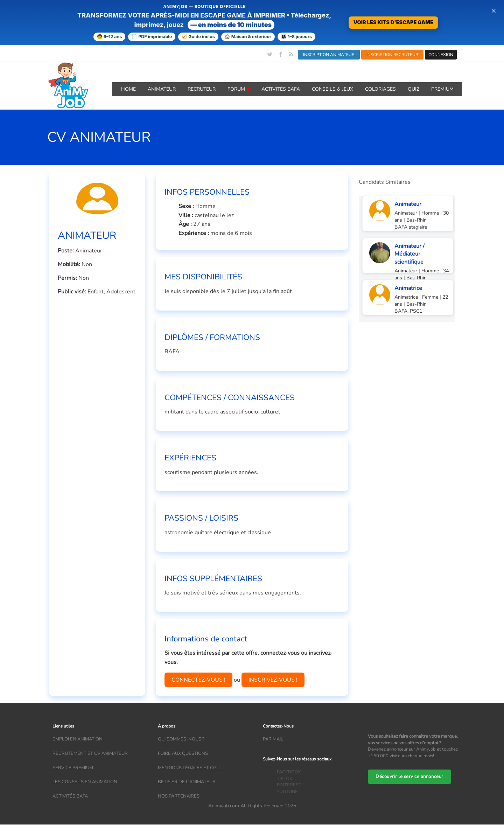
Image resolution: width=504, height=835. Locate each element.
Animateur (162, 89)
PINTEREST (289, 785)
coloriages (380, 89)
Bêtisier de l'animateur (187, 782)
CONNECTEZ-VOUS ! (198, 680)
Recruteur (202, 89)
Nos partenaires (179, 796)
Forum (239, 89)
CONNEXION (441, 55)
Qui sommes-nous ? (181, 739)
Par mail (273, 739)
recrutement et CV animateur (90, 753)
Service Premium (73, 768)
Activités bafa (70, 796)
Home (128, 89)
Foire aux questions (183, 753)
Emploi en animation (78, 739)
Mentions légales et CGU (189, 768)
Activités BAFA (281, 89)
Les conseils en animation (85, 782)
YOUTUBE (287, 792)
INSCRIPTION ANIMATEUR (329, 55)
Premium (442, 89)
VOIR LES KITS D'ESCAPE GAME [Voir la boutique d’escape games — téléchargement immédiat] (393, 22)
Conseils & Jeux (332, 89)
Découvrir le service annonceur (409, 777)
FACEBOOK (289, 772)
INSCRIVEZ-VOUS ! (273, 680)
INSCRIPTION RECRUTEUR (392, 55)
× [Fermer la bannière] (493, 11)
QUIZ (414, 89)
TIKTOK (285, 779)
